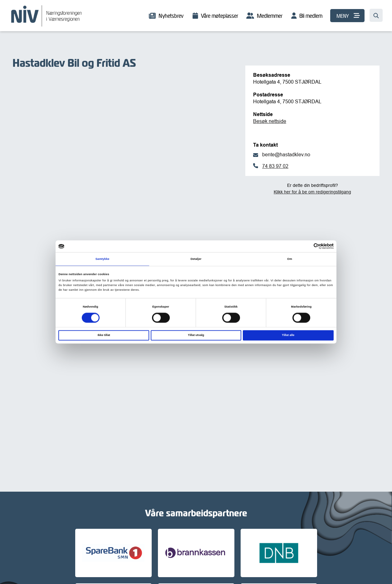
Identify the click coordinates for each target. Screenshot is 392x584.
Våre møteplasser (220, 16)
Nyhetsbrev (171, 16)
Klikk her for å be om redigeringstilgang (312, 192)
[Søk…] (376, 15)
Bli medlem (311, 16)
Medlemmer (270, 16)
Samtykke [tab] (103, 259)
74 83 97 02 (275, 166)
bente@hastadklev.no (286, 154)
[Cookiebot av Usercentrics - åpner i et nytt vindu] (306, 246)
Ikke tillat (104, 335)
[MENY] (347, 16)
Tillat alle (288, 335)
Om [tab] (290, 259)
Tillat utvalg (196, 335)
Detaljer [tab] (196, 259)
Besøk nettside (270, 121)
